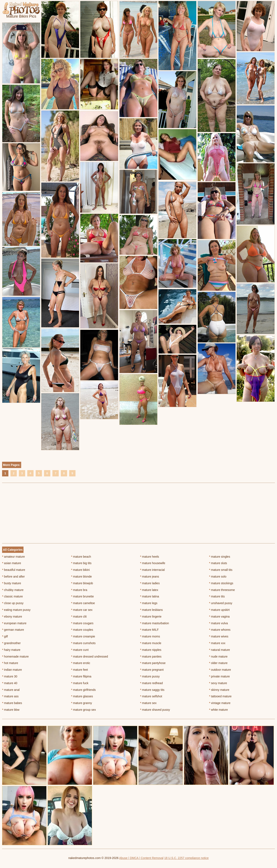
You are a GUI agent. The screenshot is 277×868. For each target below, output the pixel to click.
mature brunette (82, 596)
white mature (218, 710)
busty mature (12, 583)
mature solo (218, 577)
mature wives (219, 636)
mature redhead (151, 683)
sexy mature (218, 683)
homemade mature (15, 656)
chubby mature (13, 590)
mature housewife (153, 563)
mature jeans (150, 577)
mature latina (150, 596)
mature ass (10, 696)
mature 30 (10, 676)
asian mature (12, 563)
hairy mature (11, 650)
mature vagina (219, 616)
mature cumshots (83, 643)
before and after (13, 577)
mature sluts (218, 563)
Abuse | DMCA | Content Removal (141, 858)
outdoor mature (220, 670)
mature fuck (80, 683)
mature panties (151, 656)
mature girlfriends (83, 690)
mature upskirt (219, 610)
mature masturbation (155, 623)
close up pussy (13, 603)
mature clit (79, 616)
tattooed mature (220, 696)
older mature (218, 663)
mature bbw (11, 710)
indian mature (12, 670)
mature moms (150, 636)
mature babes (12, 703)
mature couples (82, 630)
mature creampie (83, 636)
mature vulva (218, 623)
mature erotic (81, 663)
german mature (13, 630)
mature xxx (217, 643)
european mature (14, 623)
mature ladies (150, 583)
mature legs (149, 603)
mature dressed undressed (90, 656)
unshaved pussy (221, 603)
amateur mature (13, 557)
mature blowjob (82, 583)
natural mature (220, 650)
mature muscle (151, 643)
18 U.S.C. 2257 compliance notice (186, 858)
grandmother (11, 643)
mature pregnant (152, 670)
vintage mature (220, 703)
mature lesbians (151, 610)
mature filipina (81, 676)
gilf (5, 636)
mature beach (81, 557)
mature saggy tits (152, 690)
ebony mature (12, 616)
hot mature (10, 663)
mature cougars (82, 623)
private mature (219, 676)
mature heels (150, 557)
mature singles (220, 557)
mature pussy (150, 676)
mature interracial (152, 570)
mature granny (82, 703)
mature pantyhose (153, 663)
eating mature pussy (16, 610)
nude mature (218, 656)
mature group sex (83, 710)
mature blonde (81, 577)
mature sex (148, 703)
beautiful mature (14, 570)
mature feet (79, 670)
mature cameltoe (83, 603)
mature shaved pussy (155, 710)
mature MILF (149, 630)
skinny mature (219, 690)
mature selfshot (151, 696)
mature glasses (82, 696)
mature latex (149, 590)
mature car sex (82, 610)
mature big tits (81, 563)
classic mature (12, 596)
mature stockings (221, 583)
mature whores (220, 630)
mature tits (217, 596)
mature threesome (222, 590)
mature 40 (10, 683)
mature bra (79, 590)
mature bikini (80, 570)
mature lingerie (151, 616)
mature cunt (80, 650)
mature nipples (151, 650)
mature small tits (221, 570)
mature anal (11, 690)
